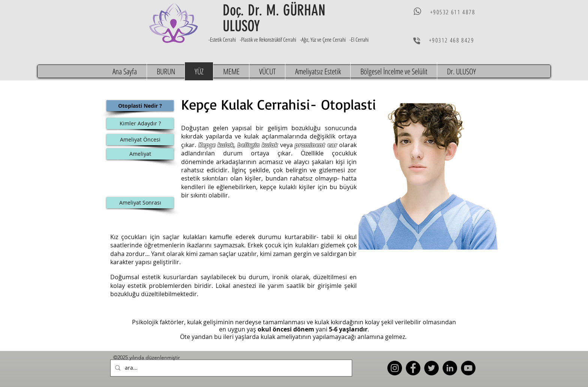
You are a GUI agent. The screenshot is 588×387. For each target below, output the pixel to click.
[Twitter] (431, 368)
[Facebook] (413, 368)
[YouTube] (468, 368)
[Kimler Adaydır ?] (140, 123)
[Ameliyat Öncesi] (140, 140)
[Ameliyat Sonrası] (140, 203)
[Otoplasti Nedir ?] (140, 106)
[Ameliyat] (140, 154)
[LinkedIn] (450, 368)
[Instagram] (395, 368)
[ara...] (230, 368)
